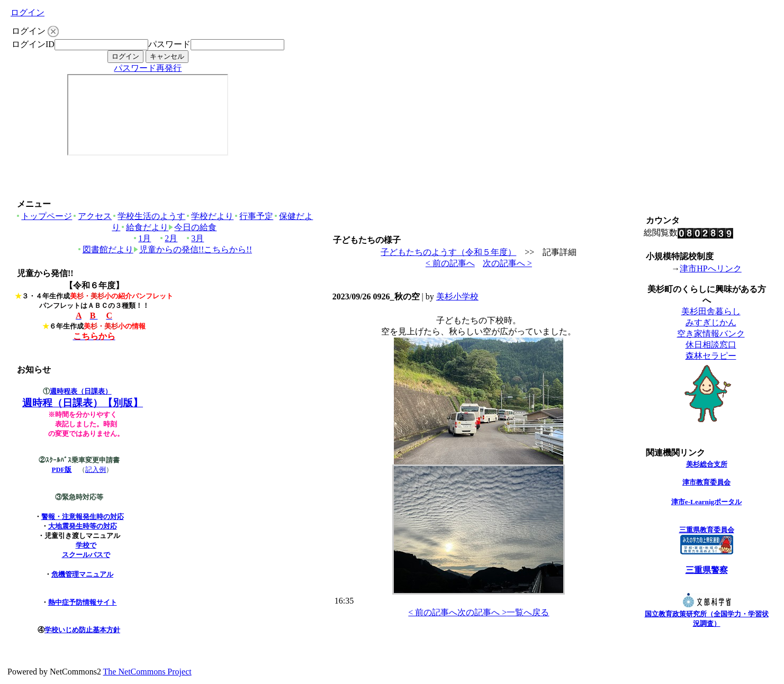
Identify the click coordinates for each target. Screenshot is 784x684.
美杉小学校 (457, 297)
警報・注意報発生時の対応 (83, 517)
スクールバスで (86, 555)
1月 (142, 238)
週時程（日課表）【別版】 (83, 403)
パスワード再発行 (148, 68)
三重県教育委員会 (707, 530)
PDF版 (62, 470)
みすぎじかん (711, 322)
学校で (86, 545)
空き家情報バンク (711, 334)
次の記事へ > (507, 263)
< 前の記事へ (450, 263)
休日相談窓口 (711, 345)
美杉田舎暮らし (711, 311)
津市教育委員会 (706, 482)
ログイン (28, 12)
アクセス (92, 216)
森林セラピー (711, 356)
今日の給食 (192, 227)
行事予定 (253, 216)
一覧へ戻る (528, 612)
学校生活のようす (148, 216)
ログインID (33, 44)
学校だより (209, 216)
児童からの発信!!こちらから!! (193, 249)
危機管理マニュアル (82, 574)
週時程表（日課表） (81, 391)
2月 (168, 238)
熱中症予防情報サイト (83, 602)
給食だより (144, 227)
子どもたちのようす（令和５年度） (448, 252)
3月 (195, 238)
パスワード (169, 44)
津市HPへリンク (710, 268)
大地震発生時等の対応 (83, 526)
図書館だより (105, 249)
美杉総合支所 (707, 464)
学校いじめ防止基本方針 (82, 630)
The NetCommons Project (147, 672)
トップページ (44, 216)
